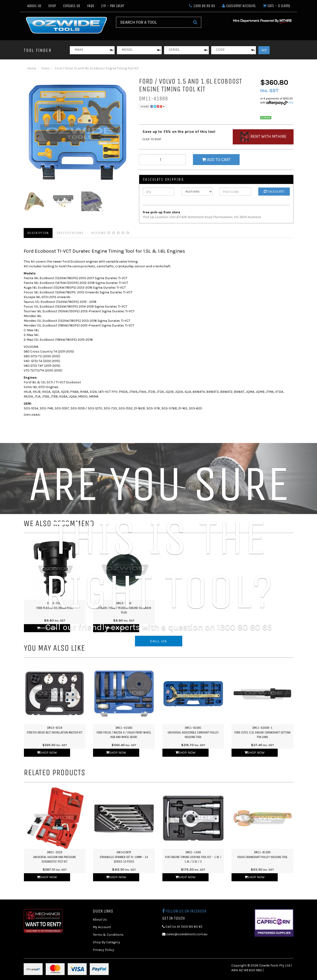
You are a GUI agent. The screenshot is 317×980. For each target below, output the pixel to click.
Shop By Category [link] (106, 942)
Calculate (274, 191)
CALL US (159, 641)
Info (291, 103)
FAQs (91, 6)
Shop (52, 6)
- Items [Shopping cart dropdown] (276, 6)
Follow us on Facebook (184, 911)
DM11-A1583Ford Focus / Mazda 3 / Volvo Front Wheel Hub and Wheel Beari (124, 732)
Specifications (70, 233)
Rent (263, 137)
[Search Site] (195, 22)
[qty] (162, 160)
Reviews (111, 233)
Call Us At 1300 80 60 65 (182, 927)
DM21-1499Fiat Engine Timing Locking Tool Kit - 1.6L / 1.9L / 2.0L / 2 (193, 857)
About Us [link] (100, 920)
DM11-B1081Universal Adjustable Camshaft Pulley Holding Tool (193, 732)
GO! (264, 50)
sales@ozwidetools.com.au (185, 934)
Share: (153, 107)
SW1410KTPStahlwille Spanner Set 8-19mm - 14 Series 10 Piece (124, 857)
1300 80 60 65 (202, 6)
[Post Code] (235, 192)
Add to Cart (216, 160)
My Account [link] (102, 927)
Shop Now (47, 753)
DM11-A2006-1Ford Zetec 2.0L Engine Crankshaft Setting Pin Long (262, 732)
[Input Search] (153, 22)
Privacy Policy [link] (103, 950)
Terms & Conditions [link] (108, 935)
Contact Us (71, 6)
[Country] (197, 192)
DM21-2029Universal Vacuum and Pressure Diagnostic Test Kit (55, 857)
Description (38, 233)
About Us (34, 6)
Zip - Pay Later (113, 6)
